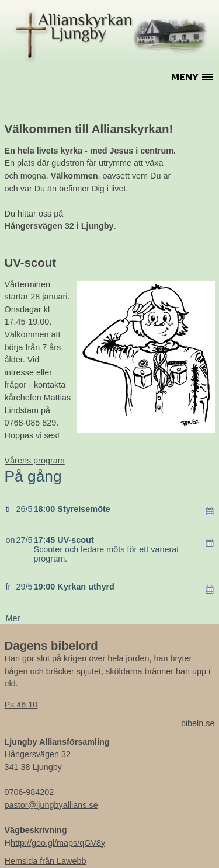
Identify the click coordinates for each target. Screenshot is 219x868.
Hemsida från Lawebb (46, 861)
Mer (13, 618)
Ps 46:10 (21, 705)
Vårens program (35, 461)
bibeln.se (198, 723)
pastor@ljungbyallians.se (51, 805)
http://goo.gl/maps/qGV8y (58, 843)
